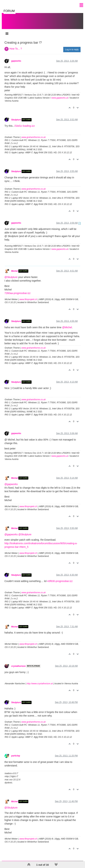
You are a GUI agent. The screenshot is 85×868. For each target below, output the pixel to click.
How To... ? (16, 45)
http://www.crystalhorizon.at (40, 680)
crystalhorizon (18, 663)
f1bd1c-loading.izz (25, 122)
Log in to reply (72, 46)
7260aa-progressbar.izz (17, 290)
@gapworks (11, 481)
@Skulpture (11, 274)
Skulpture (16, 116)
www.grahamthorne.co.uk (34, 134)
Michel (15, 267)
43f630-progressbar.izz (60, 578)
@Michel (67, 324)
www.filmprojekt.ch (28, 296)
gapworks (16, 57)
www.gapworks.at (60, 94)
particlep (16, 752)
